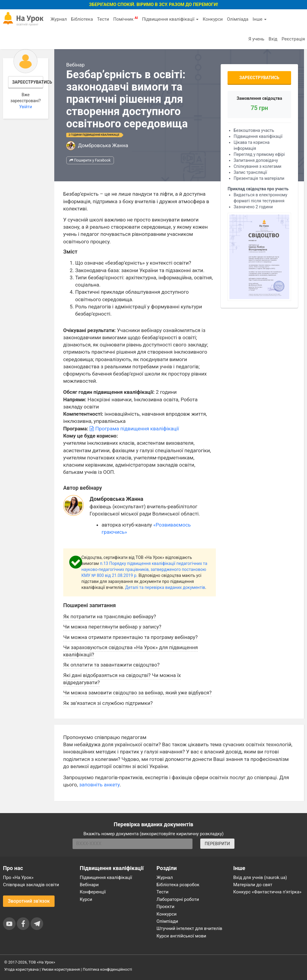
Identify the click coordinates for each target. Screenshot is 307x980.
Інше (259, 19)
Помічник (126, 19)
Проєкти (165, 907)
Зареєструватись (28, 82)
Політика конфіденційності (107, 969)
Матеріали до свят (253, 885)
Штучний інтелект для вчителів (189, 928)
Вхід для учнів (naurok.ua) (260, 878)
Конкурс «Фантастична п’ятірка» (267, 892)
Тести (103, 19)
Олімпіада (238, 19)
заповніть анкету (99, 785)
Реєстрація (293, 39)
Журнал (58, 19)
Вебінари (89, 885)
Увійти (26, 107)
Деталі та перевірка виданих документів (165, 587)
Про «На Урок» (18, 878)
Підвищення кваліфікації (170, 19)
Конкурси (213, 19)
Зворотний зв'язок (29, 901)
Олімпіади (167, 921)
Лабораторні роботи (178, 899)
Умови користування (61, 969)
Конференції (93, 892)
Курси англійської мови (181, 936)
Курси (86, 899)
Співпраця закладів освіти (31, 885)
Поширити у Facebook (90, 160)
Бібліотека (82, 19)
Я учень (256, 39)
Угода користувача (21, 969)
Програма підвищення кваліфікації (134, 429)
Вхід (273, 39)
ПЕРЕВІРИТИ (217, 844)
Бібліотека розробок (178, 885)
